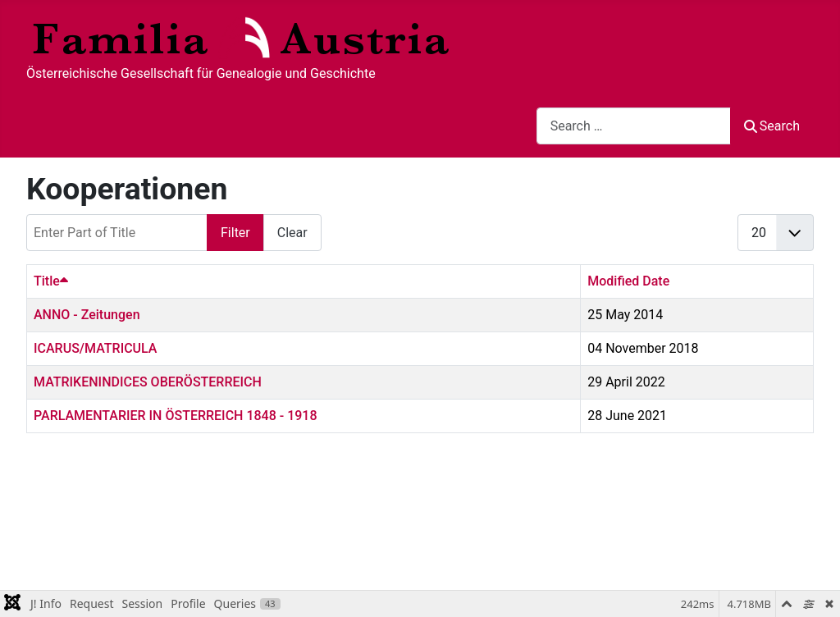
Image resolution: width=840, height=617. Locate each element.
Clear (292, 233)
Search (772, 126)
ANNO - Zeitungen (87, 315)
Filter (235, 233)
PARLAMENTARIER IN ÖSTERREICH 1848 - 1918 (176, 416)
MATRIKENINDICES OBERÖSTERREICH (148, 382)
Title (51, 281)
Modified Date (628, 281)
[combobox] (634, 126)
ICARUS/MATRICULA (95, 348)
